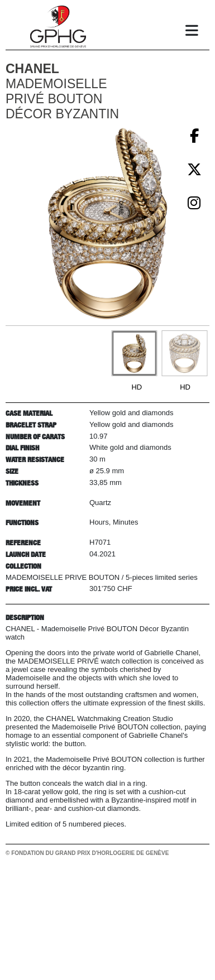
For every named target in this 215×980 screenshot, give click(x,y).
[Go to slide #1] (134, 353)
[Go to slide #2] (184, 353)
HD (137, 387)
